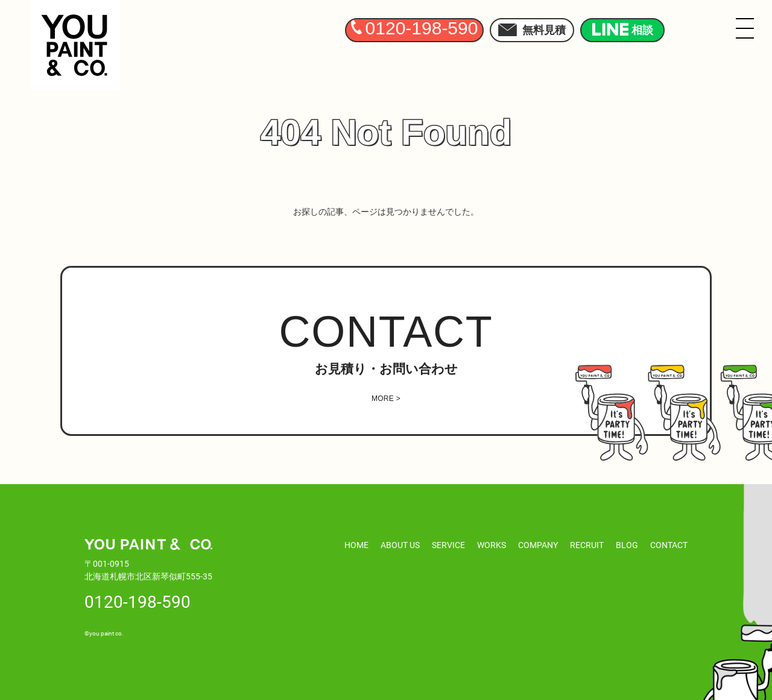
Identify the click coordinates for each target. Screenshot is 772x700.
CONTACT (669, 545)
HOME (356, 545)
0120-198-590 (138, 601)
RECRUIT (587, 545)
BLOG (627, 545)
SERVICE (448, 545)
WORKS (492, 545)
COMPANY (538, 545)
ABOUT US (400, 545)
